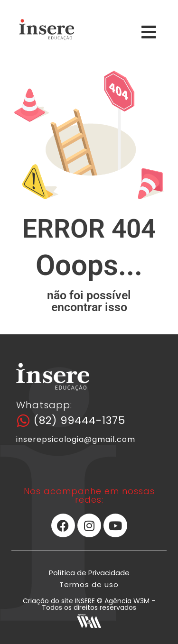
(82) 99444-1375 (80, 420)
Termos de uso (89, 584)
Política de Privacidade (89, 573)
